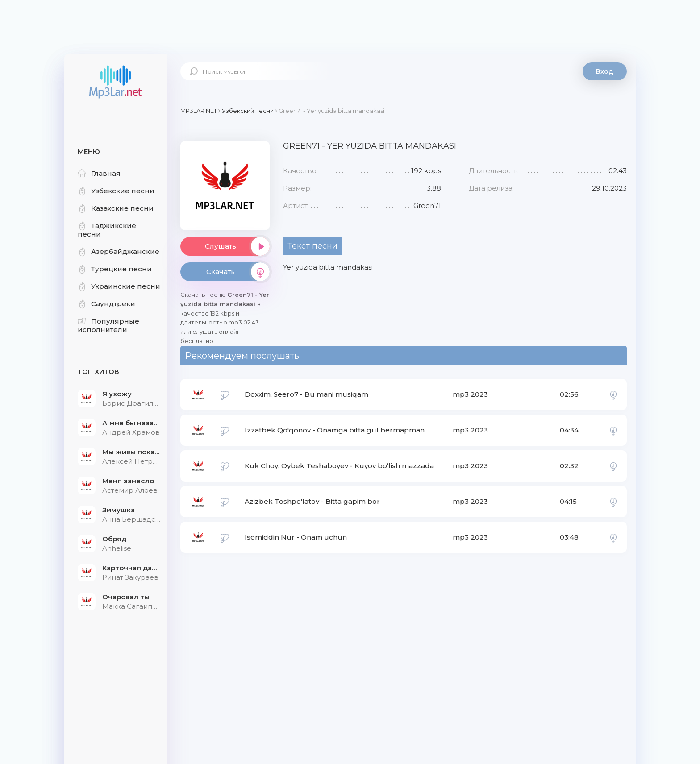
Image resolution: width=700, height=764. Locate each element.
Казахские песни (116, 208)
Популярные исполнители (108, 325)
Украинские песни (119, 286)
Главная (99, 173)
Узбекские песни (116, 191)
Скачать (238, 272)
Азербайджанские (119, 251)
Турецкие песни (115, 269)
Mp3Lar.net (116, 83)
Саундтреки (106, 304)
